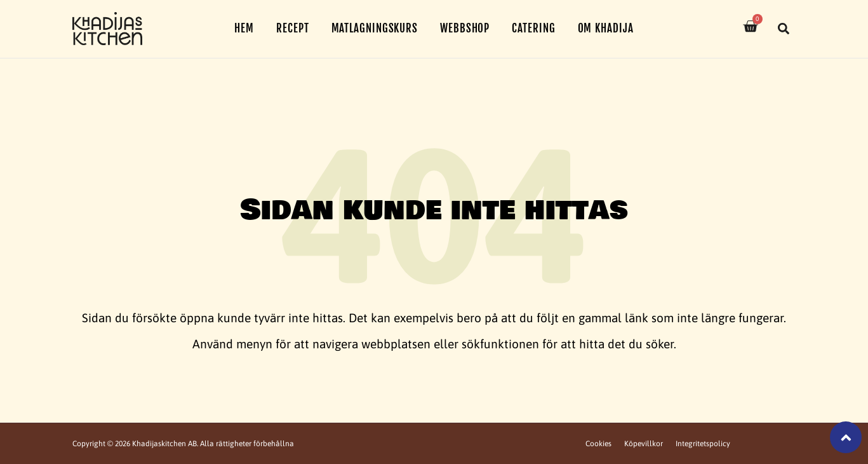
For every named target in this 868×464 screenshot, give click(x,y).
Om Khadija (606, 28)
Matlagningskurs (375, 28)
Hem (244, 28)
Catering (533, 28)
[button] (784, 29)
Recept (292, 28)
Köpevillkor (644, 444)
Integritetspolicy (703, 444)
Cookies (598, 444)
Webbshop (465, 28)
